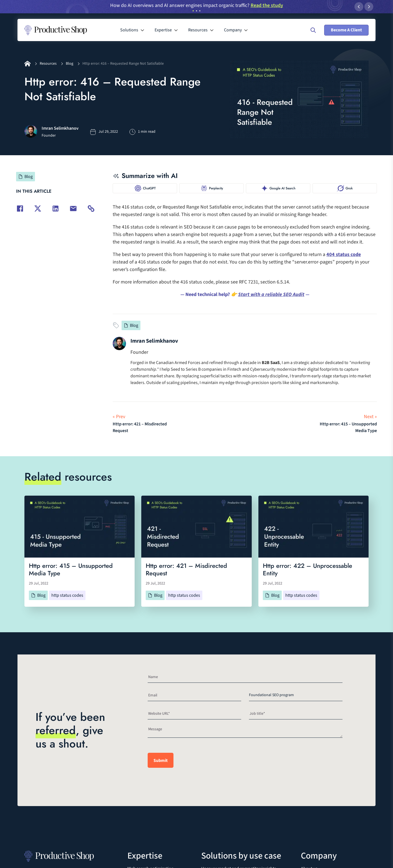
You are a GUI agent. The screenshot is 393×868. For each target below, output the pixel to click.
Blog (70, 64)
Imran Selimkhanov (154, 341)
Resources (48, 64)
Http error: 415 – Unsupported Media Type (71, 569)
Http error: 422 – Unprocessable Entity (308, 569)
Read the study (267, 5)
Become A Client (346, 30)
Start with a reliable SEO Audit (271, 294)
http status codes (67, 595)
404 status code (344, 254)
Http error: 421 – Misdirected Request (186, 569)
